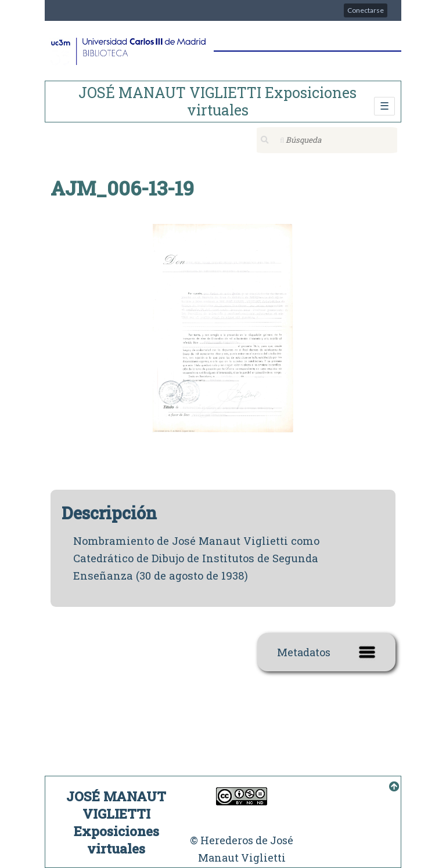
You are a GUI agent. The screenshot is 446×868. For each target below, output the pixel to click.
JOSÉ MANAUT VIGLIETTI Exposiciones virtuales (217, 101)
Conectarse (366, 10)
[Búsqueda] (327, 140)
